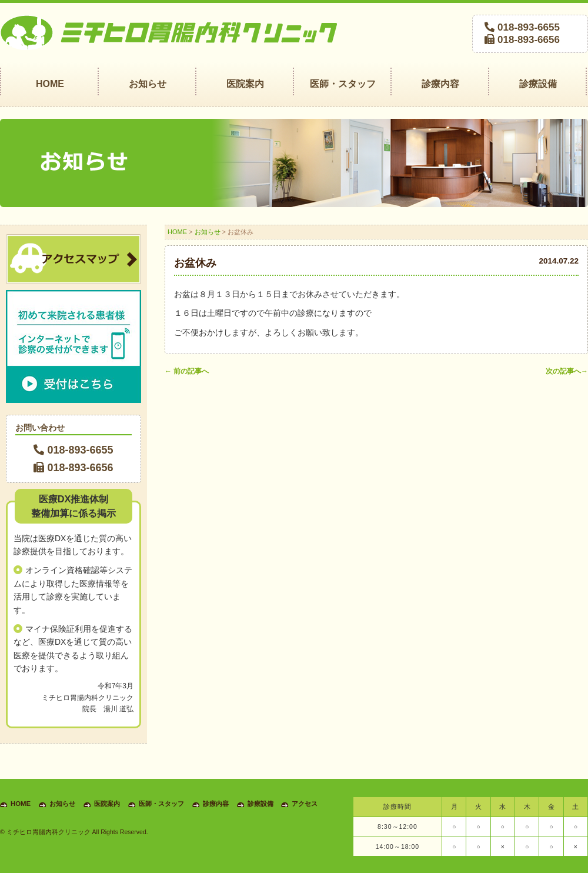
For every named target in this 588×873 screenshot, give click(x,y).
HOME (177, 232)
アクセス (305, 804)
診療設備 (260, 804)
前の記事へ (187, 371)
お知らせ (208, 232)
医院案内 (107, 804)
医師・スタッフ (161, 804)
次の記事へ (567, 371)
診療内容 (216, 804)
